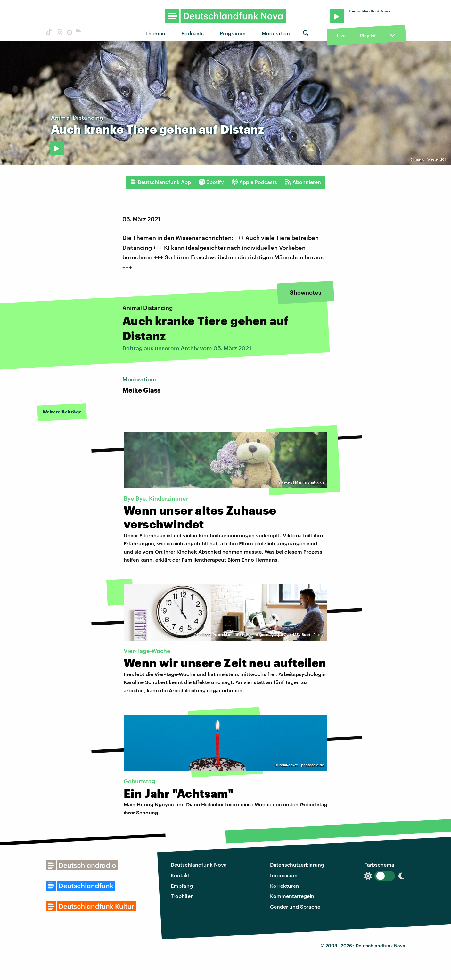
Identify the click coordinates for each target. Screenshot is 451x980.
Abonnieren (303, 182)
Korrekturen (285, 886)
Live (341, 35)
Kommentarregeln (292, 896)
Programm (233, 33)
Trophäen (182, 896)
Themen (155, 33)
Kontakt (180, 875)
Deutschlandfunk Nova (199, 865)
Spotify (211, 182)
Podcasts (193, 33)
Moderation (276, 33)
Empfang (182, 886)
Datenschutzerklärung (297, 865)
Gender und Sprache (295, 906)
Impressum (284, 875)
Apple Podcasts (254, 182)
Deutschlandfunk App (160, 182)
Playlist (368, 35)
